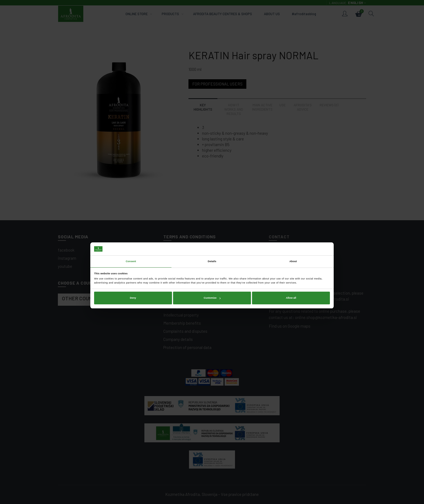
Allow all (291, 275)
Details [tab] (212, 238)
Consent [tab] (131, 238)
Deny (133, 275)
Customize (212, 275)
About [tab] (293, 238)
